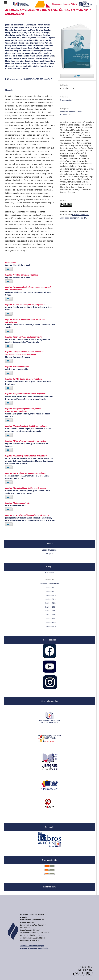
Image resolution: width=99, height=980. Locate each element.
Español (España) (49, 550)
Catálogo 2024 (50, 619)
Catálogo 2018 (50, 595)
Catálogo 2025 (50, 622)
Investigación (66, 100)
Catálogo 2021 (50, 607)
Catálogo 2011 (50, 588)
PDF (9, 269)
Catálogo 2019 (50, 599)
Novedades (49, 573)
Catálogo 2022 (66, 114)
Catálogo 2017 (50, 591)
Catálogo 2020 (50, 603)
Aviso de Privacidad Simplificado (34, 948)
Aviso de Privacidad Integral (32, 946)
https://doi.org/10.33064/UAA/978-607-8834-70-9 (31, 79)
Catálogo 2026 (50, 626)
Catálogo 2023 (50, 615)
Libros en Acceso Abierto (71, 112)
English (49, 554)
